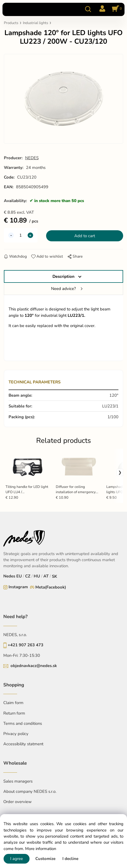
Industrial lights (35, 23)
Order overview (18, 802)
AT (46, 576)
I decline (70, 859)
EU (19, 576)
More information (41, 849)
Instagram (18, 587)
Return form (14, 713)
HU (37, 576)
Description (64, 276)
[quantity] (21, 235)
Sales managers (18, 781)
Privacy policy (16, 734)
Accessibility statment (23, 744)
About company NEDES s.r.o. (30, 791)
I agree (17, 859)
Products (11, 23)
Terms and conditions (23, 723)
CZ (28, 576)
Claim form (13, 703)
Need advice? (64, 289)
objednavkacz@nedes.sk (34, 666)
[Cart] (116, 9)
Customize (45, 859)
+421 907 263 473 (26, 645)
